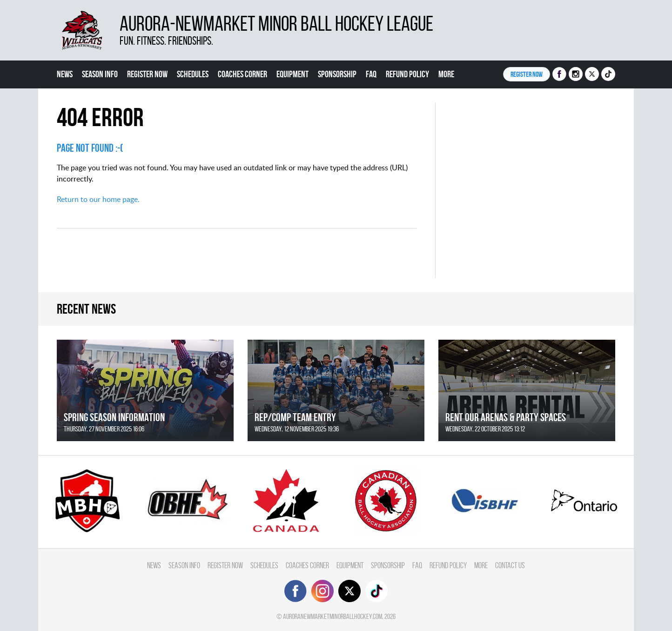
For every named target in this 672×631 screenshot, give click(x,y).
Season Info (100, 74)
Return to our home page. (98, 199)
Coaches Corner (242, 74)
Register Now (147, 74)
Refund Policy (407, 74)
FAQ (371, 74)
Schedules (193, 74)
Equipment (292, 74)
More (446, 74)
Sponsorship (337, 74)
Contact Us (510, 565)
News (65, 74)
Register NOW (527, 74)
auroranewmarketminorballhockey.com (333, 616)
